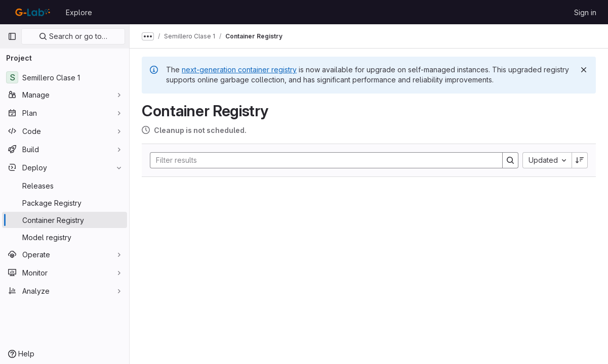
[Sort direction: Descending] (580, 160)
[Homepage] (32, 12)
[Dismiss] (584, 70)
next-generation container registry (239, 70)
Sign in (585, 12)
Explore (79, 12)
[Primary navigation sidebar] (12, 36)
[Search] (321, 160)
